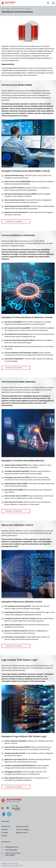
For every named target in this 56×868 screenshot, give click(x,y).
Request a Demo (22, 833)
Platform (5, 830)
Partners (4, 836)
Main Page (5, 9)
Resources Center (22, 826)
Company (5, 833)
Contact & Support (23, 830)
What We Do (6, 826)
